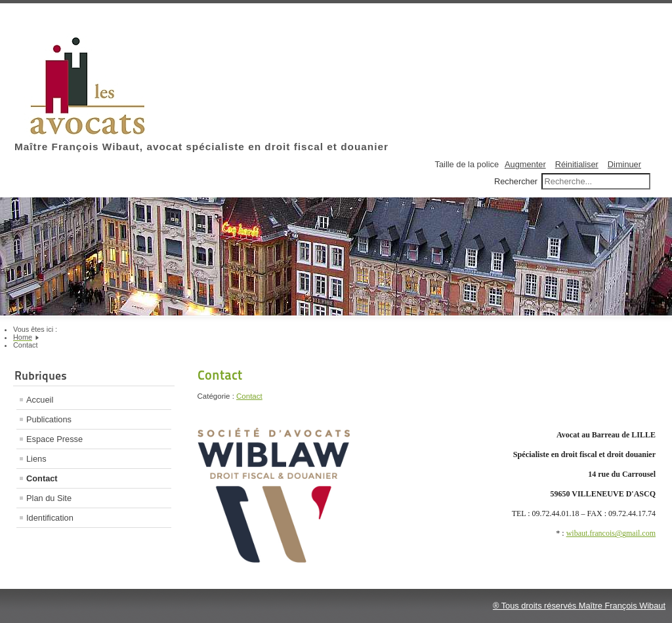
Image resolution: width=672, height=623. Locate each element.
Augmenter (525, 164)
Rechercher (516, 181)
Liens (36, 459)
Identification (50, 518)
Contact (42, 478)
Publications (49, 419)
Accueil (40, 400)
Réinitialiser (577, 164)
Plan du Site (49, 498)
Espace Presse (54, 439)
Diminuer (624, 164)
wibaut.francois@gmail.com (611, 533)
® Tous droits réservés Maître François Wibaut (579, 606)
